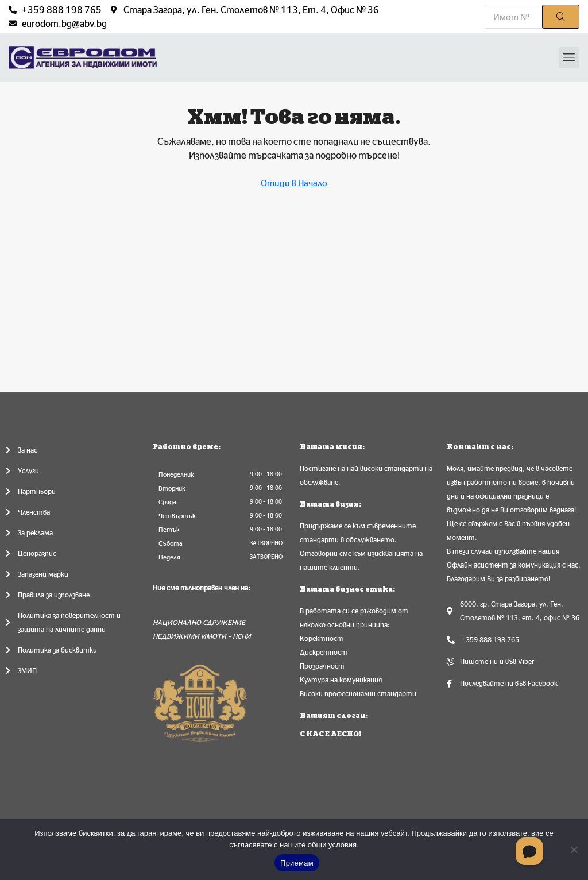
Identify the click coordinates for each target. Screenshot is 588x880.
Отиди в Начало (294, 183)
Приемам (297, 863)
